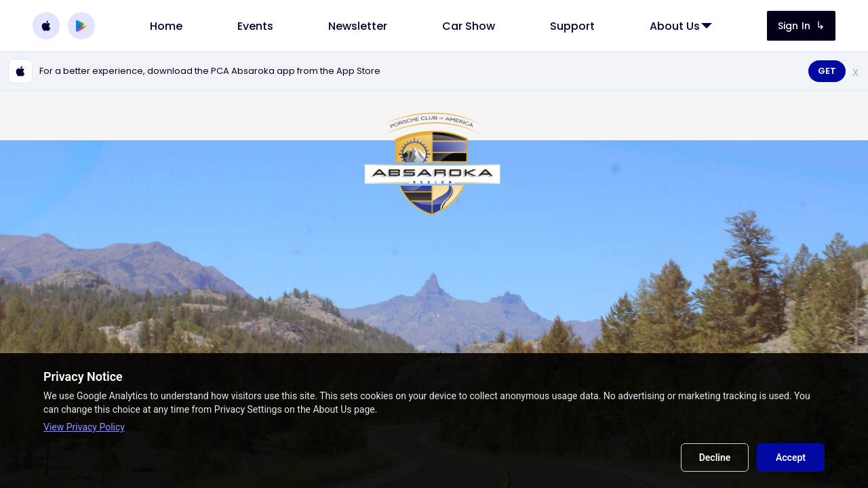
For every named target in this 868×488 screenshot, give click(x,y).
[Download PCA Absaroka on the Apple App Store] (46, 26)
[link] (166, 26)
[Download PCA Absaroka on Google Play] (81, 26)
